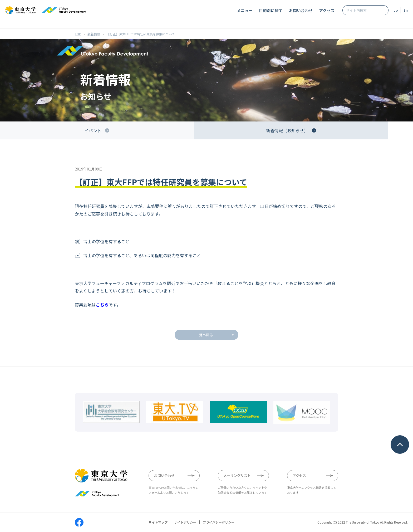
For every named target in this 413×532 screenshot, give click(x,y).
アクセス (327, 10)
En (406, 10)
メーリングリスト (237, 475)
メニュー (245, 10)
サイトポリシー (185, 522)
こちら (102, 305)
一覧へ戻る (204, 335)
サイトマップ (158, 522)
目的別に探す (271, 10)
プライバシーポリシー (219, 522)
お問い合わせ (301, 10)
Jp (396, 10)
